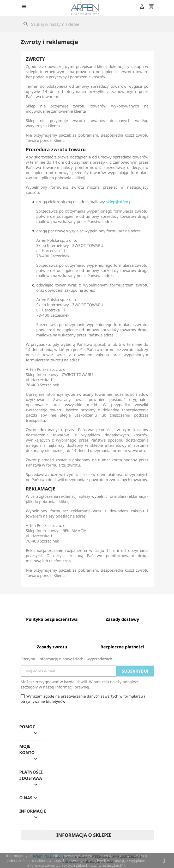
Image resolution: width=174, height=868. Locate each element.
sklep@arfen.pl (119, 202)
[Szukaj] (87, 24)
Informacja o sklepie (84, 835)
